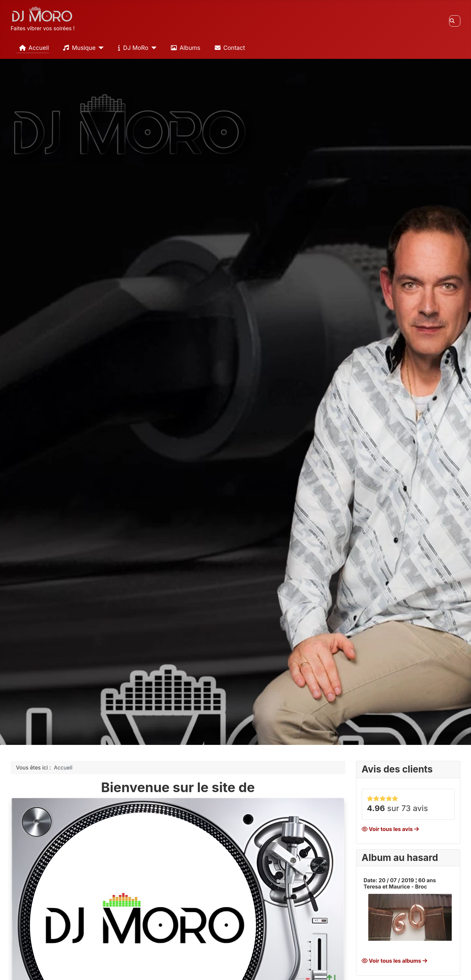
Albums (184, 48)
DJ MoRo (132, 48)
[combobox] (455, 21)
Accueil (33, 48)
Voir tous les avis (390, 829)
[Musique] (100, 48)
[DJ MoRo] (152, 48)
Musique (78, 48)
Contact (229, 48)
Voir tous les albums (394, 961)
